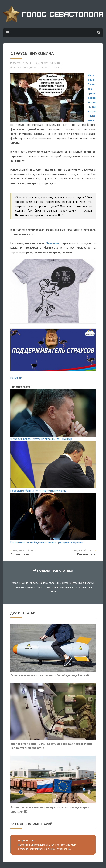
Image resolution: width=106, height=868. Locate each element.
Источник (16, 378)
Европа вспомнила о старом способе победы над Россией (50, 675)
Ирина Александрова (23, 67)
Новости (44, 63)
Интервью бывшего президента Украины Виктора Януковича (92, 98)
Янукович (53, 243)
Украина (56, 63)
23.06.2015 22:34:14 (21, 63)
